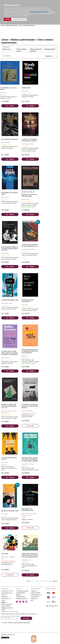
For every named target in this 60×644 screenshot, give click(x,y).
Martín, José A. (5, 197)
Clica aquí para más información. (39, 12)
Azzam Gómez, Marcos (27, 411)
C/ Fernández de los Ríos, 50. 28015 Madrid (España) (22, 593)
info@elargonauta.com (22, 599)
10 (50, 581)
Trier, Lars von (5, 514)
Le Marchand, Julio (26, 560)
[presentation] (13, 627)
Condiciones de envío (36, 595)
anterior (29, 581)
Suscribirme (26, 618)
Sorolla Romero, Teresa (7, 303)
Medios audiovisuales (12, 26)
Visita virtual (34, 599)
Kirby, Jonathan (33, 514)
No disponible (30, 426)
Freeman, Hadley (5, 358)
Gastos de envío (35, 597)
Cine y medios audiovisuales (27, 26)
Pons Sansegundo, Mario (28, 144)
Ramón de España (6, 142)
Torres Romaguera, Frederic (28, 249)
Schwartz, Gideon (26, 199)
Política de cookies (36, 593)
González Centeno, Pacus (28, 464)
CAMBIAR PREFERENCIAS (19, 19)
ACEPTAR (7, 19)
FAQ (32, 600)
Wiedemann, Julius (26, 515)
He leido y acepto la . (16, 623)
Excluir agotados (7, 56)
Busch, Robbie (25, 514)
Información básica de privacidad (22, 623)
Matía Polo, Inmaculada (7, 411)
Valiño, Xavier (4, 462)
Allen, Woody (25, 91)
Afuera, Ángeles (5, 253)
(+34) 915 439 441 (21, 597)
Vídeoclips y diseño (50, 49)
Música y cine (6, 49)
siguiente (55, 581)
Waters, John (25, 356)
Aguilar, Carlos (4, 93)
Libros (3, 26)
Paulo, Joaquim (5, 557)
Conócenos (34, 591)
